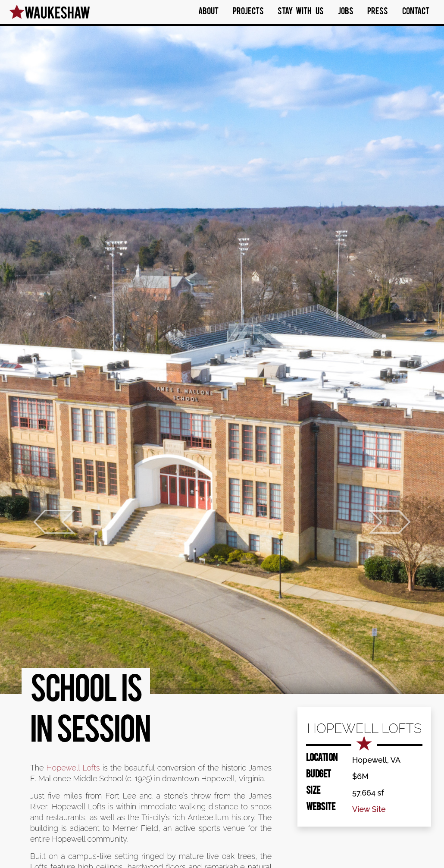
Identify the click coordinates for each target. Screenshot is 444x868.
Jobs (346, 12)
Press (378, 12)
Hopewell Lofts (73, 768)
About (208, 12)
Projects (248, 12)
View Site (369, 809)
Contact (416, 12)
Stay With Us (301, 12)
